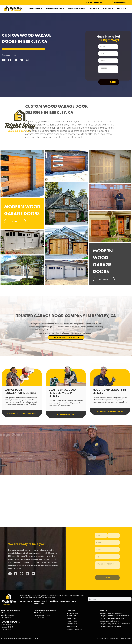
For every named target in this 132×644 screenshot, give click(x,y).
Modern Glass (72, 618)
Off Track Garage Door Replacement (113, 618)
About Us (121, 9)
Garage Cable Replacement (109, 621)
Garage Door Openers (76, 9)
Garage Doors (35, 9)
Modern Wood (72, 621)
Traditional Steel (73, 613)
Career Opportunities (103, 638)
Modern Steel (72, 616)
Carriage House (72, 624)
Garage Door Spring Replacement (112, 613)
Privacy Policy (114, 638)
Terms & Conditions (126, 638)
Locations (94, 9)
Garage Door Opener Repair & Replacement (115, 624)
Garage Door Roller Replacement (111, 626)
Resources (108, 9)
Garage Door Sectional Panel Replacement (115, 616)
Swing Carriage (72, 626)
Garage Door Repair (55, 9)
